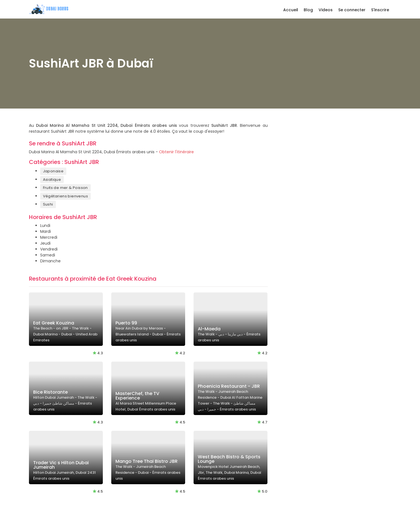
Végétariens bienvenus (65, 196)
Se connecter (352, 10)
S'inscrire (380, 10)
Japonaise (53, 171)
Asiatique (52, 180)
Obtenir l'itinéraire (176, 152)
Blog (308, 10)
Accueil (291, 10)
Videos (326, 10)
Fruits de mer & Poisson (65, 188)
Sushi (48, 204)
